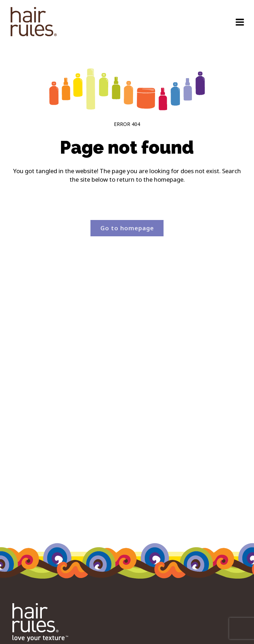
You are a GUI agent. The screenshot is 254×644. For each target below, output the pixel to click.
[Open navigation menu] (240, 23)
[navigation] (34, 23)
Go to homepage (127, 228)
